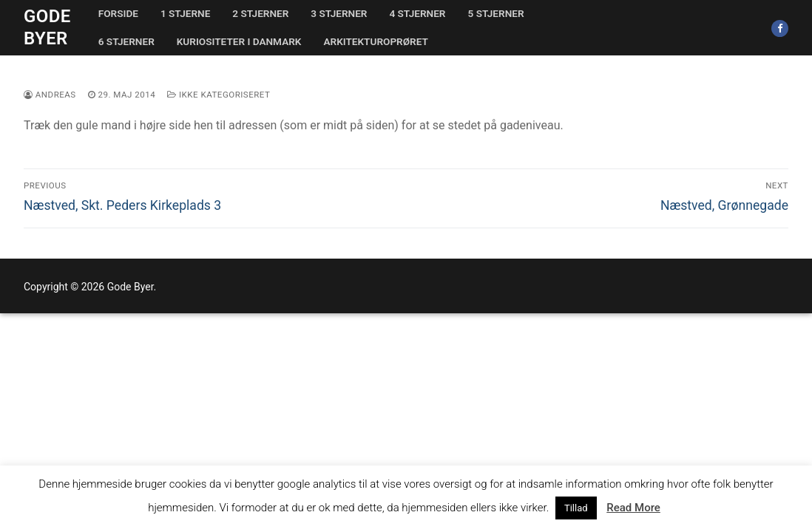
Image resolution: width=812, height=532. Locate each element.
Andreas (50, 95)
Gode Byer (47, 27)
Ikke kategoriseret (219, 95)
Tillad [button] (576, 508)
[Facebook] (780, 28)
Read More (633, 508)
